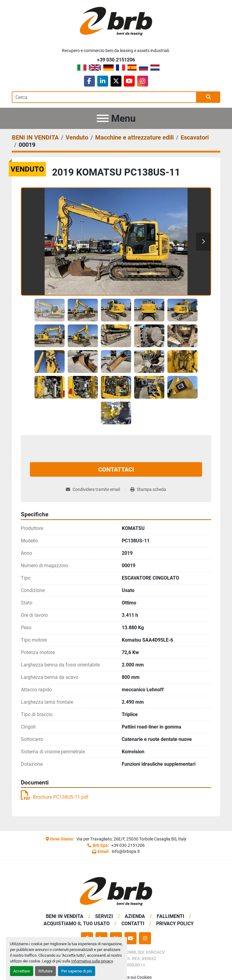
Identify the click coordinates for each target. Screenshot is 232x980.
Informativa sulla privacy (92, 961)
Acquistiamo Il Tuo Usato (77, 924)
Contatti (133, 924)
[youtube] (129, 81)
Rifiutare (45, 971)
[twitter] (116, 81)
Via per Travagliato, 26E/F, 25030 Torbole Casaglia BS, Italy (131, 839)
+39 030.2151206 (116, 60)
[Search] (104, 97)
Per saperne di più (77, 971)
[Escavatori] (195, 137)
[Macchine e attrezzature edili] (134, 137)
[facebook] (89, 81)
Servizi (104, 916)
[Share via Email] (95, 490)
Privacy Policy (175, 924)
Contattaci (116, 469)
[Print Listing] (148, 490)
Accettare (22, 971)
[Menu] (103, 118)
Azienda (135, 916)
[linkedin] (103, 81)
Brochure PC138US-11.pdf (55, 797)
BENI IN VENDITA (65, 916)
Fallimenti (171, 916)
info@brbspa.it (125, 851)
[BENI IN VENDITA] (35, 137)
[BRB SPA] (116, 891)
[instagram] (143, 81)
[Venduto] (77, 137)
